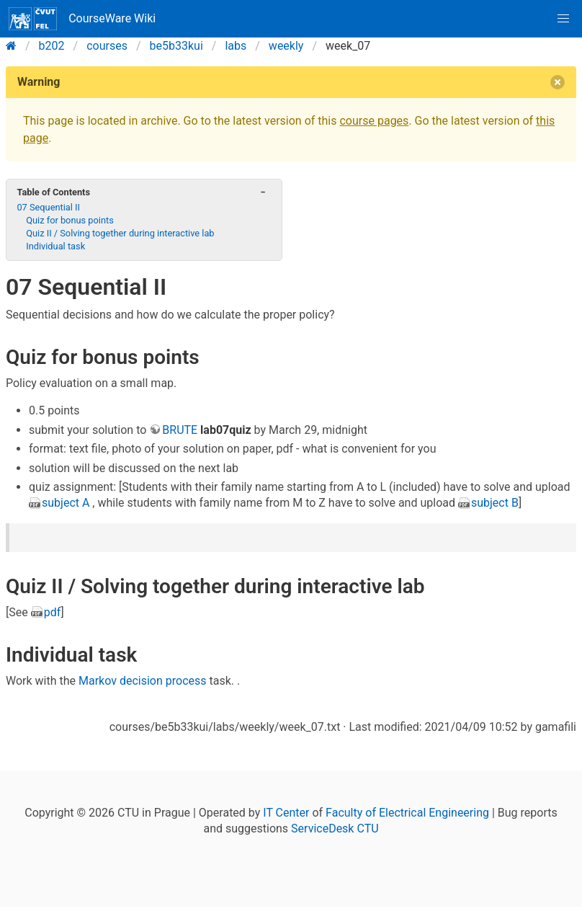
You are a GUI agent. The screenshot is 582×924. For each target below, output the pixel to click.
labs (236, 46)
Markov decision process (143, 681)
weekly (286, 46)
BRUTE (180, 430)
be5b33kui (176, 46)
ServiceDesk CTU (335, 829)
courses (107, 46)
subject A (66, 503)
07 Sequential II (48, 207)
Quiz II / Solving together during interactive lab (120, 233)
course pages (374, 121)
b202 (52, 46)
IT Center (286, 813)
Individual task (55, 246)
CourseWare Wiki (82, 19)
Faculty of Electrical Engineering (407, 813)
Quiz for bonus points (70, 220)
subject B (495, 503)
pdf (53, 612)
